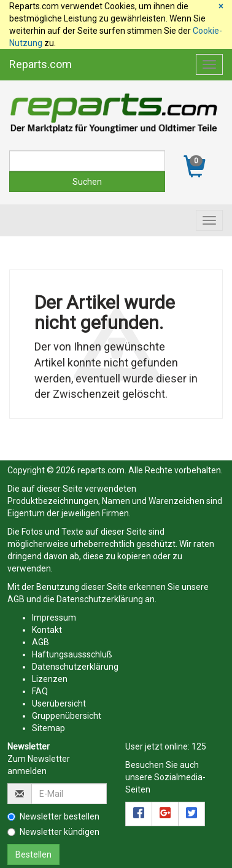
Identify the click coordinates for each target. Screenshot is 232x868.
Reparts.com (41, 64)
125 (199, 746)
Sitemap (48, 728)
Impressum (54, 618)
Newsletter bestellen (53, 816)
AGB (16, 599)
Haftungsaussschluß (72, 654)
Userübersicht (59, 703)
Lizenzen (50, 679)
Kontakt (47, 630)
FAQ (40, 691)
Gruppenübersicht (67, 716)
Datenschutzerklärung (100, 599)
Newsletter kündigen (53, 832)
